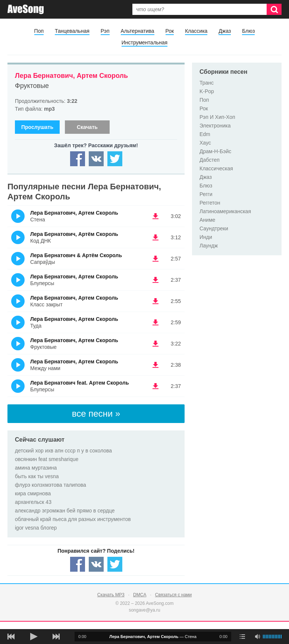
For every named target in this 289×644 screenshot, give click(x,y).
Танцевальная (72, 31)
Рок (170, 31)
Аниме (207, 220)
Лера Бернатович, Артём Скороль (74, 234)
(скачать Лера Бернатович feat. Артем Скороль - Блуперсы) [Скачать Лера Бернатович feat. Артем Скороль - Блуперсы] (156, 386)
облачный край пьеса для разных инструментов (73, 519)
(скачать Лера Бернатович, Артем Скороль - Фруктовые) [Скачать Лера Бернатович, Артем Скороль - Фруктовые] (156, 344)
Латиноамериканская (225, 211)
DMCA (140, 595)
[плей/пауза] (34, 637)
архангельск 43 (33, 502)
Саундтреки (214, 228)
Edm (205, 134)
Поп (39, 31)
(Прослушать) (18, 216)
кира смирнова (33, 493)
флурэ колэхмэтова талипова (51, 485)
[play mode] (242, 637)
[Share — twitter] (115, 159)
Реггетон (210, 203)
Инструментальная (144, 42)
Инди (206, 237)
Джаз (225, 31)
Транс (207, 83)
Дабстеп (210, 160)
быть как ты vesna (37, 476)
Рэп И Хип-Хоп (217, 117)
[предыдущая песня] (11, 637)
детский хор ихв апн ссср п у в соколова (63, 451)
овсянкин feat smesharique (47, 459)
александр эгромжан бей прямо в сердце (65, 511)
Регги (206, 194)
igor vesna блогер (36, 528)
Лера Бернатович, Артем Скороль (71, 76)
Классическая (216, 168)
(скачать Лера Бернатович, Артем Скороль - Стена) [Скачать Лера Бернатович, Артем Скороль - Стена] (156, 216)
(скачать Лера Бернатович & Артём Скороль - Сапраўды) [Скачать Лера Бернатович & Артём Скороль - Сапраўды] (156, 259)
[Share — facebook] (78, 159)
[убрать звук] (257, 637)
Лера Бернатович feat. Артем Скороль (80, 383)
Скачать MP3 (111, 595)
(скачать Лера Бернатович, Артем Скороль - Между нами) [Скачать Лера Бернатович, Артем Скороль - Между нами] (156, 365)
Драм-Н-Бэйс (215, 151)
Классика (196, 31)
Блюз (248, 31)
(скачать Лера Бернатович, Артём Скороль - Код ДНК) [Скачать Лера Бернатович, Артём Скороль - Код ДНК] (156, 237)
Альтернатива (138, 31)
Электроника (215, 126)
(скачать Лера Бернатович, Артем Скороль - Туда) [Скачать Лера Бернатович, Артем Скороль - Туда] (156, 322)
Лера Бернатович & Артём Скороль (76, 255)
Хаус (205, 143)
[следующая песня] (56, 637)
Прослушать (37, 127)
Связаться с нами (173, 595)
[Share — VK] (96, 159)
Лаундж (209, 246)
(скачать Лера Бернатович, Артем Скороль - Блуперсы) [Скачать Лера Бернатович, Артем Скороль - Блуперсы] (156, 280)
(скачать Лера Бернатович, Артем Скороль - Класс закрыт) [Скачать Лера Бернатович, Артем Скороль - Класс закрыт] (156, 301)
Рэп (105, 31)
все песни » (96, 413)
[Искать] (274, 9)
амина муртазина (36, 468)
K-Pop (207, 91)
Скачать (87, 127)
